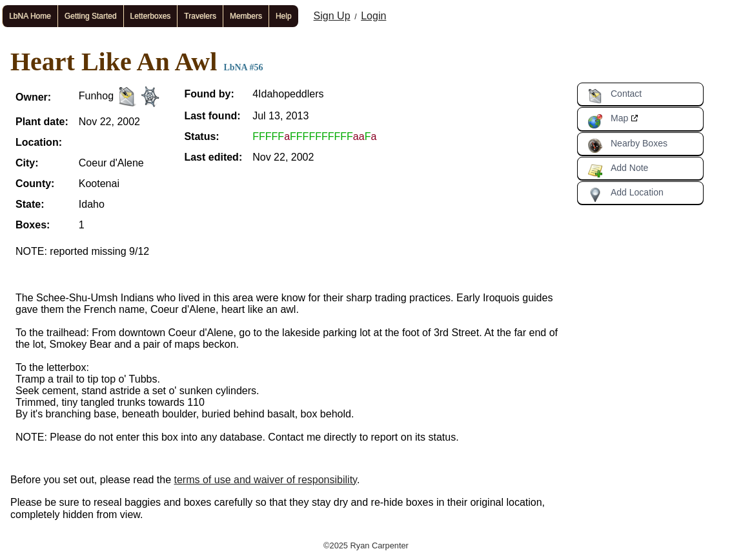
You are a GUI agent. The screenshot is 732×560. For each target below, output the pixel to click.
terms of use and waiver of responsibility (266, 480)
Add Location (625, 195)
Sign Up (332, 16)
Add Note (618, 170)
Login (373, 16)
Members (246, 16)
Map (608, 121)
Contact (615, 96)
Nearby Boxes (627, 146)
